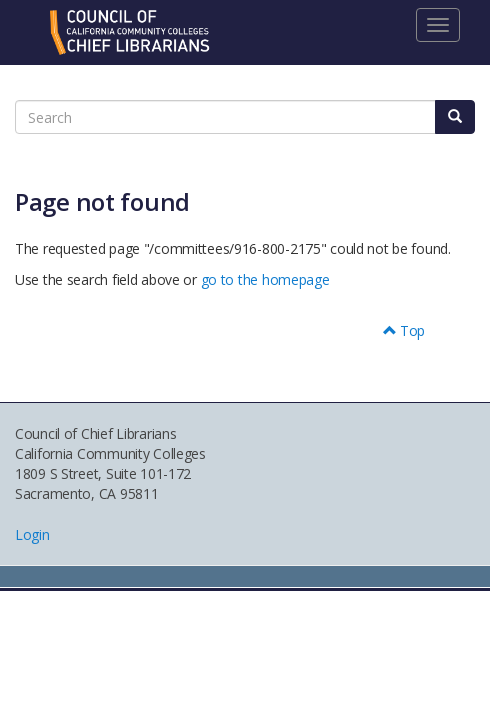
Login (32, 534)
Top (404, 330)
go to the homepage (265, 279)
